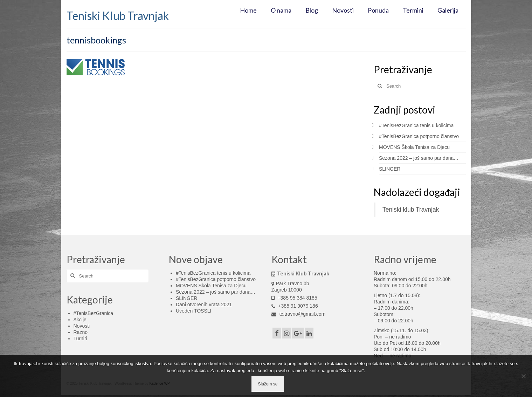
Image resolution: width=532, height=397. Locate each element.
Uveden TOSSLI (194, 311)
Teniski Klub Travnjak (118, 16)
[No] (523, 376)
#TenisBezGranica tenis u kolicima (416, 125)
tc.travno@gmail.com (299, 314)
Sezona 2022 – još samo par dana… (419, 158)
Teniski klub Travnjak (411, 210)
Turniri (80, 338)
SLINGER (390, 169)
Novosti (82, 326)
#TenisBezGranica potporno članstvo (419, 136)
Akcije (80, 320)
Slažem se (268, 384)
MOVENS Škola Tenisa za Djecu (414, 147)
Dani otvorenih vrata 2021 (204, 304)
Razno (81, 332)
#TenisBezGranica (94, 313)
